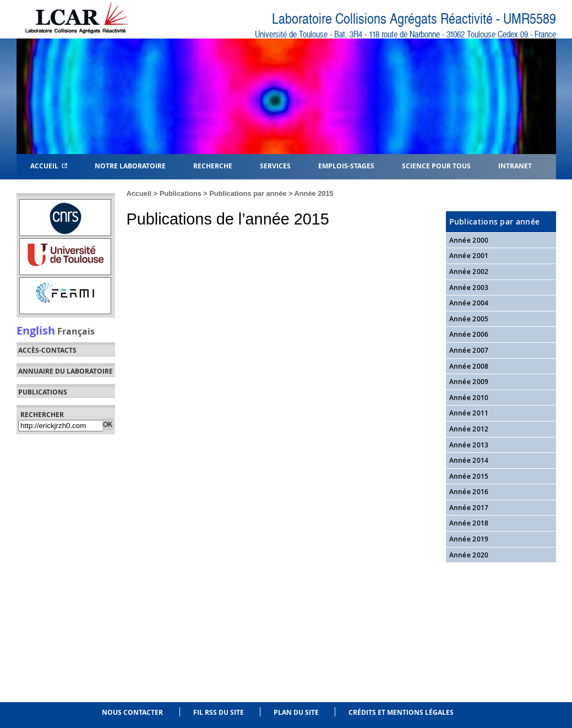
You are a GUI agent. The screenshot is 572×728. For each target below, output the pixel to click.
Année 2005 (469, 319)
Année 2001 (469, 256)
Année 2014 (469, 460)
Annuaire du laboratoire (66, 371)
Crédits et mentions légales (401, 712)
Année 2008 (469, 366)
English (36, 330)
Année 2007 (469, 350)
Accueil (49, 165)
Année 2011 (469, 413)
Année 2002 (469, 272)
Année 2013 (469, 445)
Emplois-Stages (346, 165)
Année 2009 (469, 382)
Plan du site (296, 712)
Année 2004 (469, 303)
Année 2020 (469, 555)
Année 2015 (314, 193)
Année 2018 (469, 523)
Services (275, 165)
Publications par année (248, 193)
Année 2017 (469, 508)
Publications (181, 193)
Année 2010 (469, 398)
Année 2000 (469, 240)
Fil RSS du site (219, 712)
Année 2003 (469, 288)
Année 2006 (469, 334)
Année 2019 (469, 539)
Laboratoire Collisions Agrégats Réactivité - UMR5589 (414, 19)
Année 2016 (469, 492)
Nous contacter (132, 712)
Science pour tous (436, 165)
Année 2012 (469, 429)
